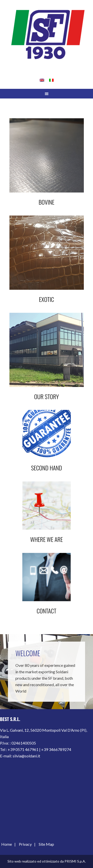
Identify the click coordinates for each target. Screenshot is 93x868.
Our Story (46, 396)
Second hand (46, 468)
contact (46, 611)
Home (7, 844)
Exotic (46, 299)
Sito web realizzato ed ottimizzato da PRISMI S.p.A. (47, 861)
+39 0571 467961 (23, 749)
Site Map (46, 844)
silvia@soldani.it (26, 756)
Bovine (47, 202)
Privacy (25, 844)
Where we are (47, 539)
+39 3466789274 (56, 749)
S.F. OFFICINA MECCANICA (46, 35)
